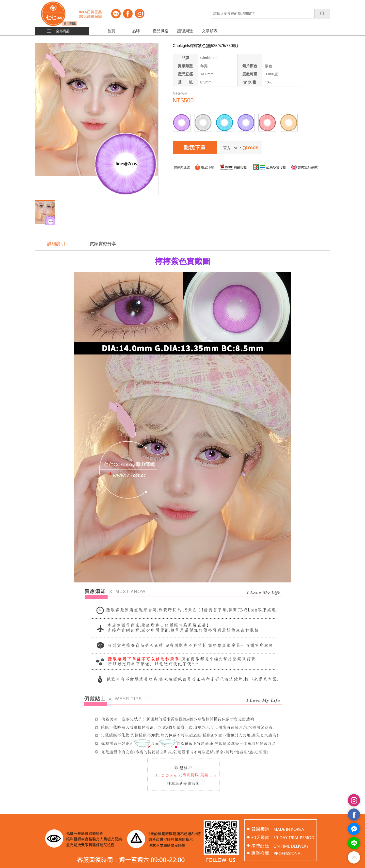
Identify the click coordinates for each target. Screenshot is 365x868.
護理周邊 (185, 31)
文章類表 (210, 31)
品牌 (136, 31)
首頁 (111, 31)
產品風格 (160, 31)
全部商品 (63, 31)
